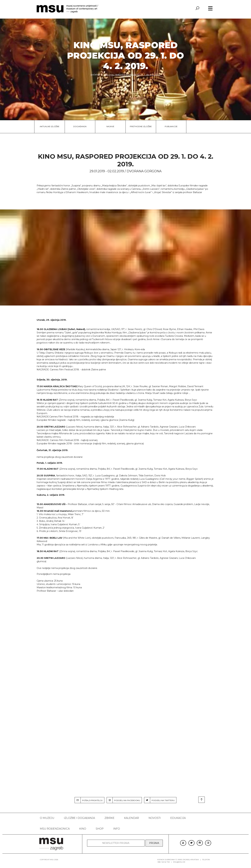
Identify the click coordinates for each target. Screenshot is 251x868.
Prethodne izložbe (141, 126)
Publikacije (171, 126)
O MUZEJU (47, 818)
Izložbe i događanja (79, 818)
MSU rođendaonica (55, 829)
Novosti (155, 818)
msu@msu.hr (179, 862)
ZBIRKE (109, 818)
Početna (95, 75)
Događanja (80, 126)
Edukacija (178, 818)
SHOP (100, 829)
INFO (117, 829)
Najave (110, 126)
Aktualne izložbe (50, 126)
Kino (83, 829)
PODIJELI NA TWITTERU (159, 800)
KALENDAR (132, 818)
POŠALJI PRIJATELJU (89, 800)
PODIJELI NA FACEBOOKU (123, 800)
